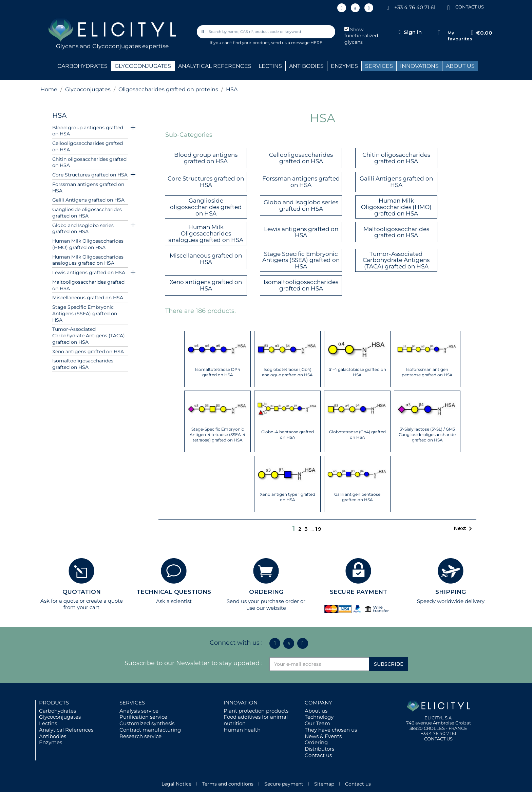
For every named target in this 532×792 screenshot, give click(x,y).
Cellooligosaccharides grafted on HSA (88, 146)
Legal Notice (176, 784)
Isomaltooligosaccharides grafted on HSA (83, 364)
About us (316, 711)
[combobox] (267, 32)
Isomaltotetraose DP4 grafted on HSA (218, 372)
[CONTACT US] (449, 7)
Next (464, 529)
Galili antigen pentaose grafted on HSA (357, 497)
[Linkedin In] (342, 8)
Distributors (319, 749)
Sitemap (324, 784)
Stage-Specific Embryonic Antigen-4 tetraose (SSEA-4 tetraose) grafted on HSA (217, 435)
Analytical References (66, 730)
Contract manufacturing (150, 730)
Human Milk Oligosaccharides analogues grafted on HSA (88, 260)
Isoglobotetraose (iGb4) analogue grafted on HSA (287, 372)
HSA (59, 115)
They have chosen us (331, 730)
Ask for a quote (59, 601)
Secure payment (284, 784)
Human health (242, 730)
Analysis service (139, 711)
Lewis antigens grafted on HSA (89, 272)
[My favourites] (439, 33)
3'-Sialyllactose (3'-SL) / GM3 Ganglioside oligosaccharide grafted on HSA (427, 435)
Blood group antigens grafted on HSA (88, 131)
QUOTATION (82, 592)
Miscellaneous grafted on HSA (88, 298)
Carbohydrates (58, 711)
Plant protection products (256, 711)
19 (319, 529)
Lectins (48, 723)
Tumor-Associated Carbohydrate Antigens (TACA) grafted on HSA (89, 336)
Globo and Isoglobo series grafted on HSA (83, 229)
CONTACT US (470, 7)
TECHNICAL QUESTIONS (174, 592)
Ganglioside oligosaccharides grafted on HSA (87, 213)
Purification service (143, 717)
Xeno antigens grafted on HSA (88, 352)
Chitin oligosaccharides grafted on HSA (89, 162)
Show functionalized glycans (361, 36)
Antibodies (53, 736)
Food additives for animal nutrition (256, 720)
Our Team (317, 723)
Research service (140, 736)
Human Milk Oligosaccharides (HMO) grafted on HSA (88, 244)
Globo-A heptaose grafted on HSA (288, 435)
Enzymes (51, 742)
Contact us (318, 755)
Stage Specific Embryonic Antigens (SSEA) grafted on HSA (85, 314)
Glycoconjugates (60, 717)
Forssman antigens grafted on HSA (88, 187)
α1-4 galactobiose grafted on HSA (357, 372)
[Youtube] (369, 8)
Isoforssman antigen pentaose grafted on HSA (427, 372)
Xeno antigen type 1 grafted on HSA (288, 497)
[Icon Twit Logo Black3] (355, 8)
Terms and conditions (228, 784)
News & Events (323, 736)
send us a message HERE (297, 43)
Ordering (316, 742)
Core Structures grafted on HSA (90, 175)
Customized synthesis (147, 723)
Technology (319, 717)
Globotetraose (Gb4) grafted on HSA (357, 435)
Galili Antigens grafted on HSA (88, 200)
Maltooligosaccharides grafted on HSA (88, 285)
